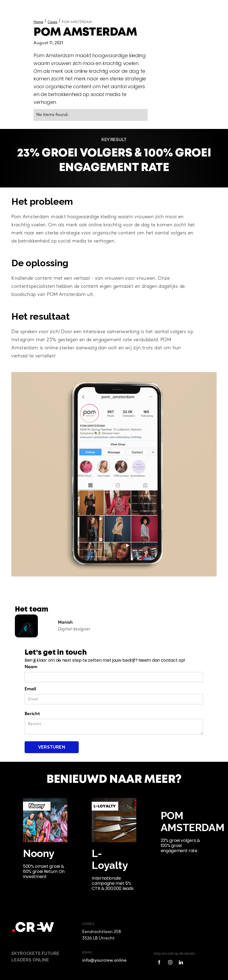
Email (30, 689)
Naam (31, 667)
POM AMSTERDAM (77, 22)
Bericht (32, 714)
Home (38, 22)
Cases (52, 22)
